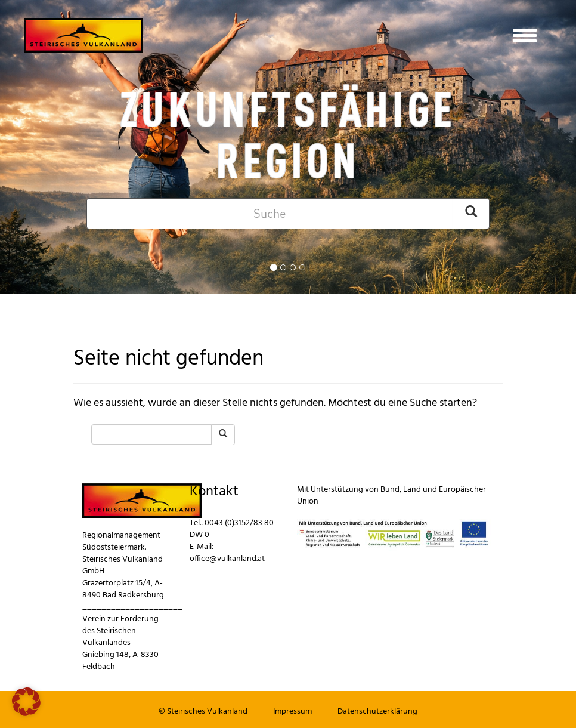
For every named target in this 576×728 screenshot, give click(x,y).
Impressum (292, 712)
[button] (26, 702)
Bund (390, 490)
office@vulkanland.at (227, 559)
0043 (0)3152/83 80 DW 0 (232, 529)
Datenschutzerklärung (377, 712)
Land (412, 490)
